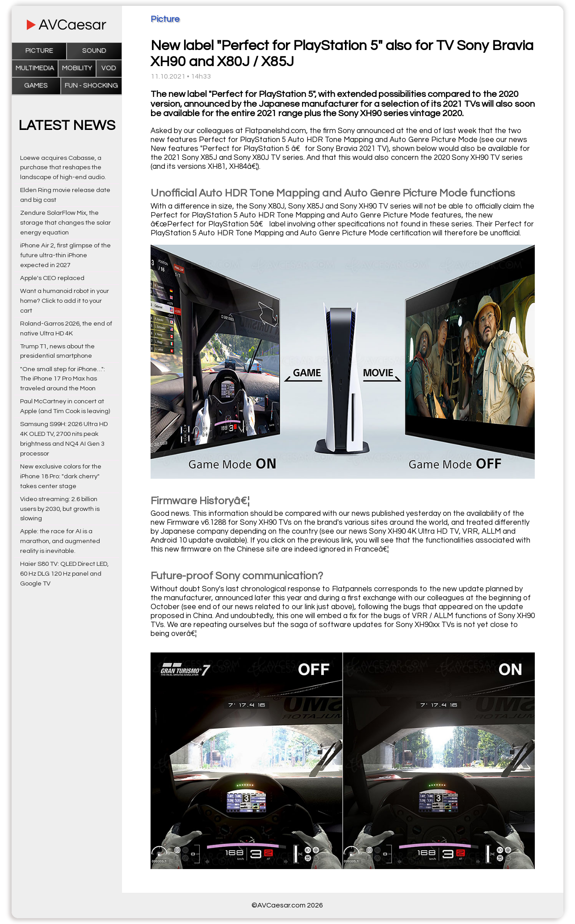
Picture (39, 51)
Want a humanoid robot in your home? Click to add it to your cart (65, 301)
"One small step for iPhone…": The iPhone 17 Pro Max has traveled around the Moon (63, 379)
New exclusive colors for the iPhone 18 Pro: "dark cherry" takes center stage (61, 476)
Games (36, 86)
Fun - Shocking (91, 86)
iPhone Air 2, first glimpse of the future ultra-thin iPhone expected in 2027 (65, 255)
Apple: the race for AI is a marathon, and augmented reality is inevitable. (60, 541)
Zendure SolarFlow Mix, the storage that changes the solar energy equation (65, 223)
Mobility (77, 68)
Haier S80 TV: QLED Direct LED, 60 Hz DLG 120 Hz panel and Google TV (64, 574)
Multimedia (35, 68)
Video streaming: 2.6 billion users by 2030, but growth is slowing (60, 509)
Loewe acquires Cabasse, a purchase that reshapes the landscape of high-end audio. (63, 168)
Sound (94, 51)
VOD (109, 68)
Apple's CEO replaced (52, 278)
